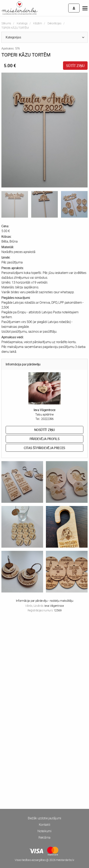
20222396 (47, 419)
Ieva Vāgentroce (44, 410)
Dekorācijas (54, 23)
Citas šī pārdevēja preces (44, 448)
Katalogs (22, 23)
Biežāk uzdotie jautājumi (44, 818)
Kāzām (37, 23)
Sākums (6, 23)
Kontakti (44, 825)
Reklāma (44, 837)
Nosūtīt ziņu (44, 430)
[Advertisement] (44, 665)
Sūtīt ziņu (75, 66)
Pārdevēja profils (45, 439)
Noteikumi (44, 831)
